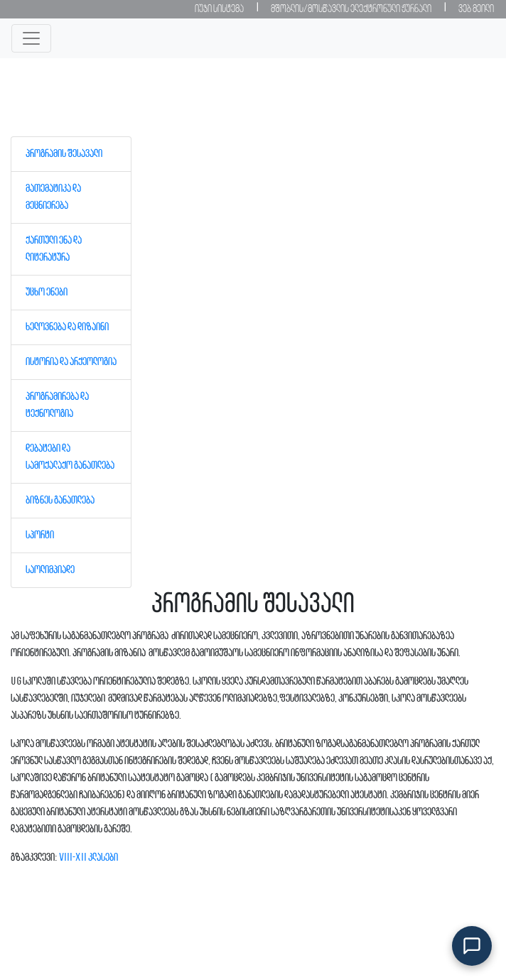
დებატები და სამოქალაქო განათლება (70, 457)
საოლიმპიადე (50, 570)
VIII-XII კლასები (88, 858)
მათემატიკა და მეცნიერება (53, 197)
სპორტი (40, 535)
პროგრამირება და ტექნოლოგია (57, 405)
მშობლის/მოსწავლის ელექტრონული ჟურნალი (351, 9)
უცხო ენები (47, 293)
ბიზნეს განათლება (60, 501)
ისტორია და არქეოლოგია (71, 362)
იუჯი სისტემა (219, 9)
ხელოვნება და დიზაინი (67, 327)
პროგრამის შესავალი (64, 154)
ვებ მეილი (476, 9)
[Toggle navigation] (31, 38)
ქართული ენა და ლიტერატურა (54, 249)
